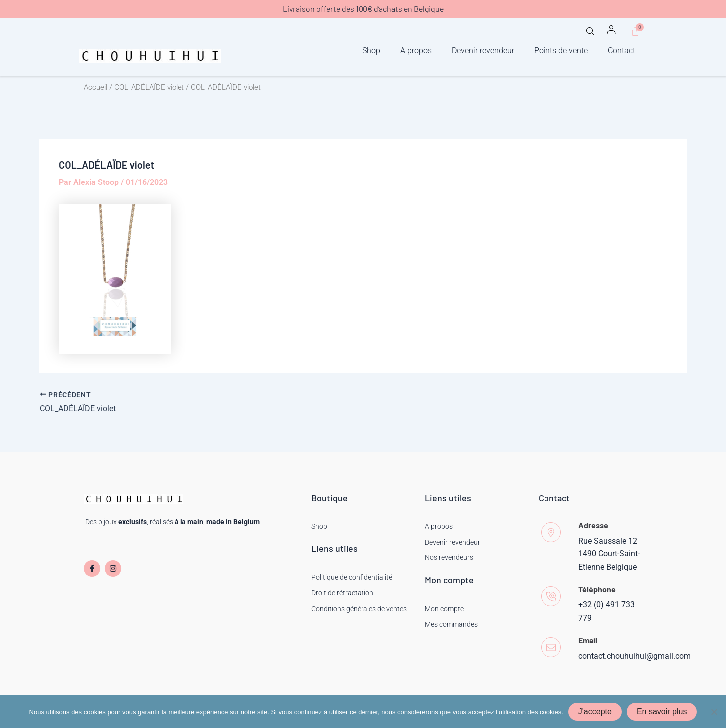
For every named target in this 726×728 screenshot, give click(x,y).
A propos (416, 51)
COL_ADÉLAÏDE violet (149, 87)
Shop (371, 51)
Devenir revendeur (483, 51)
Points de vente (561, 51)
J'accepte (595, 711)
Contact (622, 51)
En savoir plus (662, 711)
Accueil (95, 87)
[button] (590, 35)
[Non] (714, 712)
